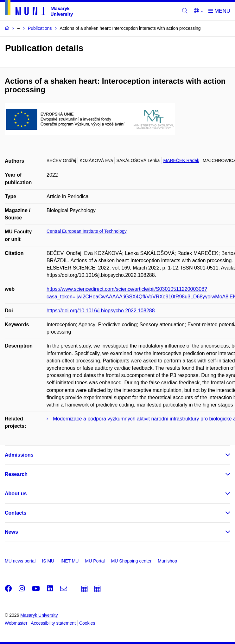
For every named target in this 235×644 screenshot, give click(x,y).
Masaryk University (39, 615)
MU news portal (20, 561)
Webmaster (16, 623)
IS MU (48, 561)
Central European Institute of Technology (87, 231)
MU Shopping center (131, 561)
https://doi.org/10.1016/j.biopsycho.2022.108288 (101, 311)
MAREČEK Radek (181, 160)
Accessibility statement (53, 623)
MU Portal (95, 561)
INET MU (70, 561)
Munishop (167, 561)
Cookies (87, 623)
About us (16, 494)
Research (16, 474)
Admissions (19, 455)
